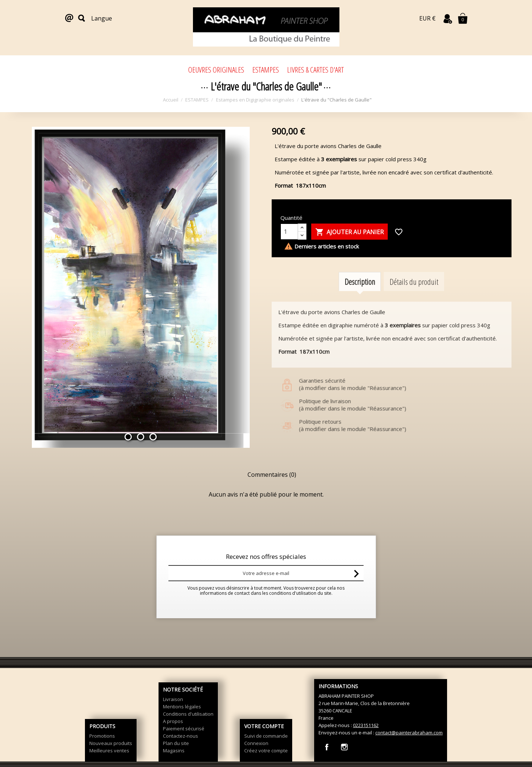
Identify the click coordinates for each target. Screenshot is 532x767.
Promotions (102, 736)
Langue (102, 18)
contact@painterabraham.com (409, 733)
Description (360, 291)
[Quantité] (289, 232)
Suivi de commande (266, 736)
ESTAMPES (266, 70)
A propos (173, 721)
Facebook (327, 747)
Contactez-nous (181, 736)
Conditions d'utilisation (188, 714)
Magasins (174, 751)
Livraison (173, 699)
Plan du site (176, 743)
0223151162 (366, 725)
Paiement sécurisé (184, 729)
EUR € (427, 18)
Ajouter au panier (349, 232)
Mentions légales (182, 707)
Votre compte (264, 726)
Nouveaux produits (111, 743)
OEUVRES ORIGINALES (216, 70)
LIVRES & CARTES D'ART (315, 70)
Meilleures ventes (109, 751)
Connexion (256, 743)
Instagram (344, 747)
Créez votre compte (266, 751)
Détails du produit (414, 291)
